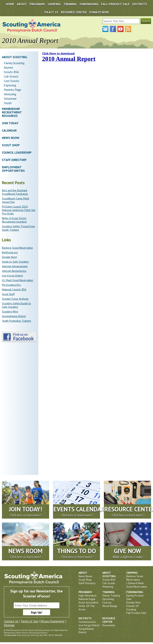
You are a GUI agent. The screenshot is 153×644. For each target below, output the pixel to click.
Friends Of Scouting (132, 608)
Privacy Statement (52, 621)
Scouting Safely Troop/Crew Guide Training (18, 228)
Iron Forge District (12, 276)
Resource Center (74, 12)
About (22, 4)
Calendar (9, 130)
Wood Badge (110, 606)
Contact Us (11, 621)
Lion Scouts (12, 81)
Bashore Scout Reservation (17, 248)
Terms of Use (29, 621)
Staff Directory (14, 160)
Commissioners (87, 622)
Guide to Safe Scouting (15, 262)
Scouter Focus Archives (15, 299)
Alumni (8, 67)
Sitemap (9, 625)
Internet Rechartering (14, 271)
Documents (109, 625)
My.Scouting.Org (11, 285)
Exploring (10, 85)
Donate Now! (9, 257)
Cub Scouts (11, 76)
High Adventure (88, 596)
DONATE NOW (99, 12)
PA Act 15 (51, 12)
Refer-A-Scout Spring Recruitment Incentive (14, 220)
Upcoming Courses (108, 601)
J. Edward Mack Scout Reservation (137, 585)
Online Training (111, 596)
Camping (54, 4)
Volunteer (10, 99)
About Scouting (15, 57)
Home (10, 4)
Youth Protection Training (16, 321)
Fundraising (89, 4)
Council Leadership (17, 152)
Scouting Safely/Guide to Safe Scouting (16, 305)
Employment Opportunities (13, 169)
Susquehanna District (14, 316)
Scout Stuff (8, 294)
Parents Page (12, 90)
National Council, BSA (14, 289)
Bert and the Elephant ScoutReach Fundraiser (15, 192)
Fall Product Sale (115, 4)
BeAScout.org (10, 252)
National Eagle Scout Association (88, 601)
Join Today (10, 123)
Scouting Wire (10, 311)
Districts (140, 4)
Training (70, 4)
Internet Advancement (15, 266)
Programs (37, 4)
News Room (11, 138)
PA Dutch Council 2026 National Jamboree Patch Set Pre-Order (19, 210)
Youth (8, 103)
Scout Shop (11, 145)
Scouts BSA (11, 72)
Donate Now (133, 602)
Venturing (10, 94)
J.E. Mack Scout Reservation (18, 280)
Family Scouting (14, 63)
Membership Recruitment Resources (12, 112)
